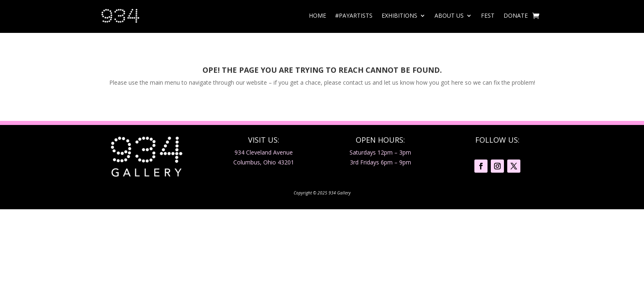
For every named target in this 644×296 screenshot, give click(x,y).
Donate (516, 15)
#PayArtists (354, 15)
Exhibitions (399, 15)
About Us (449, 15)
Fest (488, 15)
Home (317, 15)
